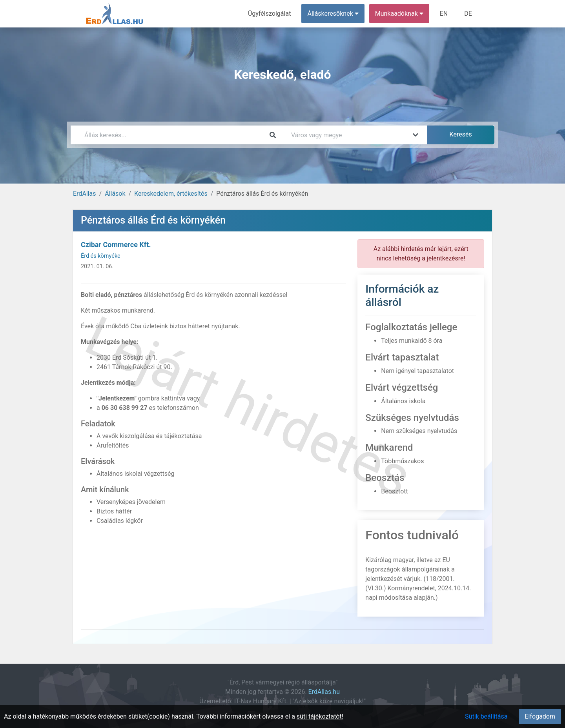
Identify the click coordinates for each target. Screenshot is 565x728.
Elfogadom (540, 716)
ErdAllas (85, 194)
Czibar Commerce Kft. (116, 245)
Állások (115, 194)
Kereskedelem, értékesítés (171, 194)
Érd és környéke (101, 256)
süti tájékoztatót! (320, 716)
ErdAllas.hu (324, 692)
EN (444, 14)
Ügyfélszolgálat (269, 14)
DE (468, 14)
